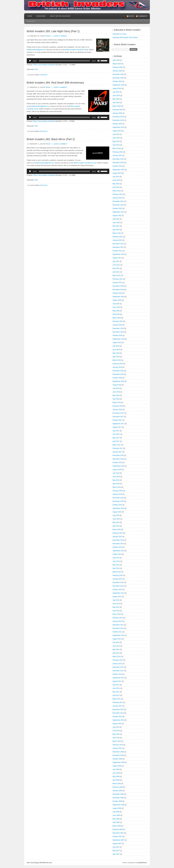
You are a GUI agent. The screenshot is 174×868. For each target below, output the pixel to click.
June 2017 (116, 434)
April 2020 (116, 314)
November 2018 (118, 374)
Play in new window (40, 65)
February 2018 (118, 406)
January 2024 (117, 156)
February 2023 (118, 194)
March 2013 (117, 614)
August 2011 (117, 681)
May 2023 (116, 184)
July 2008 (116, 812)
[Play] (30, 61)
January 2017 (117, 452)
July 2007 (116, 847)
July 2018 (116, 388)
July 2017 (116, 431)
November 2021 (118, 247)
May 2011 (116, 692)
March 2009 (117, 784)
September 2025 (118, 85)
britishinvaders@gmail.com (36, 50)
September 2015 (118, 508)
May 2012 (116, 649)
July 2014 (116, 558)
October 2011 (117, 674)
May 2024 (116, 141)
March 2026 (117, 64)
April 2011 (116, 695)
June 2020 (116, 307)
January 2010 (117, 748)
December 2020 (118, 286)
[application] (68, 61)
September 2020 (118, 297)
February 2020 (118, 321)
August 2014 (117, 554)
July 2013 (116, 600)
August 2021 (117, 258)
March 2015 (117, 530)
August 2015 (117, 512)
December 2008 (118, 794)
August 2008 (117, 808)
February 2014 (118, 575)
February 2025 (118, 110)
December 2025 (118, 74)
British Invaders (87, 5)
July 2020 (116, 304)
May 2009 (116, 777)
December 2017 (118, 413)
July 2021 (116, 261)
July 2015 (116, 515)
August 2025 (117, 88)
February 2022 (118, 237)
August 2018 (117, 385)
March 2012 (117, 657)
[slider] (64, 61)
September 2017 (118, 424)
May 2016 (116, 480)
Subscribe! (41, 16)
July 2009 (116, 769)
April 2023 (116, 187)
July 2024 (116, 134)
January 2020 (117, 325)
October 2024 (117, 124)
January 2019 (117, 367)
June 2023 (116, 180)
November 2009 (118, 755)
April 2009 (116, 780)
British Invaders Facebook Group (77, 50)
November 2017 (118, 417)
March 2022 (117, 233)
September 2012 (118, 635)
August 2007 (117, 844)
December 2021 (118, 244)
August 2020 (117, 300)
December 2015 (118, 498)
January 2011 (117, 706)
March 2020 (117, 318)
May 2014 (116, 565)
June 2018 (116, 392)
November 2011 (118, 671)
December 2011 (118, 667)
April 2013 (116, 611)
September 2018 (118, 381)
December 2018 (118, 371)
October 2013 (117, 590)
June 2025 (116, 96)
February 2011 (118, 702)
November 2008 (118, 798)
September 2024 (118, 127)
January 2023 (117, 198)
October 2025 (117, 81)
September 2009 (118, 762)
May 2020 (116, 311)
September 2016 (118, 466)
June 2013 (116, 604)
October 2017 (117, 420)
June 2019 (116, 350)
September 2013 (118, 593)
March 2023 (117, 191)
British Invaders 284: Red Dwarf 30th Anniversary (55, 83)
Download (52, 65)
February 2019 (118, 364)
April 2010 (116, 738)
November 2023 (118, 163)
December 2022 (118, 201)
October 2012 (117, 632)
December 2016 (118, 455)
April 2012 (116, 653)
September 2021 (118, 254)
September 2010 (118, 720)
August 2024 (117, 131)
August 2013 (117, 597)
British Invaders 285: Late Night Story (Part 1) (53, 31)
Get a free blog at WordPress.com (39, 863)
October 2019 (117, 335)
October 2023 (117, 166)
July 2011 (116, 685)
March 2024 (117, 148)
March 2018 (117, 403)
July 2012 (116, 642)
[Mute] (99, 61)
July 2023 (116, 177)
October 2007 (117, 837)
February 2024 (118, 152)
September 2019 (118, 339)
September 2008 (118, 805)
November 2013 (118, 586)
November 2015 (118, 501)
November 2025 (118, 78)
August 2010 (117, 724)
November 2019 (118, 332)
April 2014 (116, 568)
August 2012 (117, 639)
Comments (143, 16)
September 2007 (118, 840)
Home (30, 16)
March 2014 (117, 572)
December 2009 (118, 752)
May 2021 (116, 268)
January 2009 (117, 791)
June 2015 (116, 519)
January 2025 (117, 113)
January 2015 (117, 537)
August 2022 (117, 215)
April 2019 (116, 357)
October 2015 (117, 505)
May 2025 (116, 99)
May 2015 (116, 522)
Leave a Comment (60, 36)
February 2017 (118, 448)
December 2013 (118, 582)
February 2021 (118, 279)
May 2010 (116, 734)
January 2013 (117, 621)
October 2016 (117, 462)
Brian (48, 36)
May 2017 (116, 438)
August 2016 (117, 470)
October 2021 (117, 251)
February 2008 (118, 829)
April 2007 (116, 854)
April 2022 (116, 230)
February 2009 (118, 787)
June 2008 (116, 815)
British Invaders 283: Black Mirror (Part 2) (51, 139)
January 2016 (117, 494)
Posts (132, 16)
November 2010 (118, 713)
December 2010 (118, 709)
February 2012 (118, 660)
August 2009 (117, 766)
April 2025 (116, 103)
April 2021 (116, 272)
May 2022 (116, 226)
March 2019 (117, 360)
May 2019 (116, 353)
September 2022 (118, 212)
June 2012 (116, 646)
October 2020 (117, 293)
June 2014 (116, 561)
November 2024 (118, 120)
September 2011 (118, 678)
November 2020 (118, 290)
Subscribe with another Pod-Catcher (125, 38)
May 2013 (116, 607)
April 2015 (116, 526)
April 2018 (116, 399)
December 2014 (118, 540)
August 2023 (117, 173)
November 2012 (118, 628)
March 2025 (117, 106)
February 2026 (118, 67)
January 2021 (117, 283)
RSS (36, 69)
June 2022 (116, 223)
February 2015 (118, 533)
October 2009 (117, 759)
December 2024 (118, 117)
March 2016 (117, 487)
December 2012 (118, 625)
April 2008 (116, 822)
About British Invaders (60, 16)
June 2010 (116, 731)
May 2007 (116, 851)
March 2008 (117, 826)
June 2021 (116, 265)
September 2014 (118, 551)
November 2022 (118, 205)
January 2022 (117, 240)
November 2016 (118, 459)
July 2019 (116, 346)
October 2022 (117, 208)
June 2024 (116, 138)
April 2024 (116, 145)
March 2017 (117, 445)
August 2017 (117, 427)
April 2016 (116, 484)
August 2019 (117, 343)
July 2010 (116, 727)
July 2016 (116, 473)
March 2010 (117, 741)
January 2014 (117, 579)
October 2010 (117, 717)
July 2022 (116, 219)
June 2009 (116, 773)
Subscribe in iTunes (119, 34)
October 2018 (117, 378)
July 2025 (116, 92)
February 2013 (118, 618)
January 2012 (117, 664)
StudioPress (142, 863)
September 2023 (118, 170)
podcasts (31, 22)
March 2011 (117, 699)
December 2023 (118, 159)
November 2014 (118, 544)
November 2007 (118, 833)
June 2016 (116, 477)
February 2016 (118, 491)
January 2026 (117, 71)
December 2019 (118, 328)
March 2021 (117, 275)
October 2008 (117, 801)
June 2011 (116, 688)
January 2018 (117, 410)
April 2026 (116, 60)
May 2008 (116, 819)
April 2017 (116, 441)
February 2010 (118, 745)
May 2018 (116, 395)
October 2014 (117, 547)
